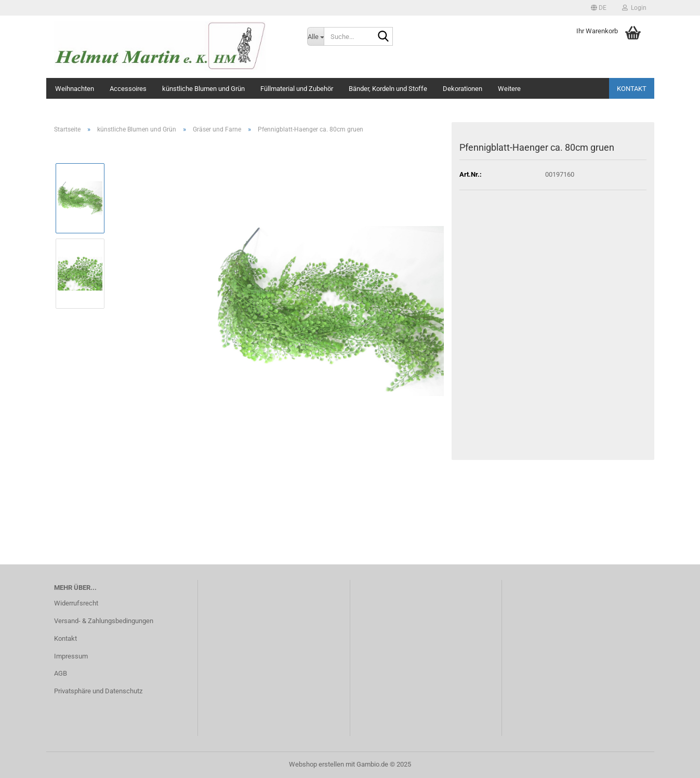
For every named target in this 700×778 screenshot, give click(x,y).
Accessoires (128, 89)
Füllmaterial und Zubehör (297, 89)
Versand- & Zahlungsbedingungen (104, 621)
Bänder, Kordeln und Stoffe (388, 89)
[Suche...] (315, 36)
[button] (599, 8)
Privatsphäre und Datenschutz (98, 691)
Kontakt (632, 89)
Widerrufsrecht (76, 603)
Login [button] (634, 8)
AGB (61, 673)
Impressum (71, 656)
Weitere (509, 89)
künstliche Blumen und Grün (203, 89)
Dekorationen (463, 89)
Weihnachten (75, 89)
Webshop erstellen (316, 764)
